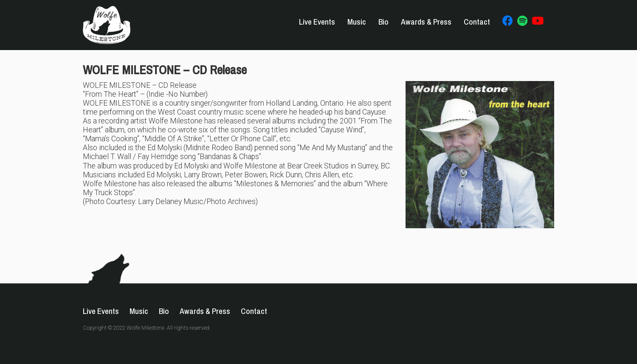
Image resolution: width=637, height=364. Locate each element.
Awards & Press (426, 22)
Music (357, 22)
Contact (477, 22)
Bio (383, 22)
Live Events (317, 22)
